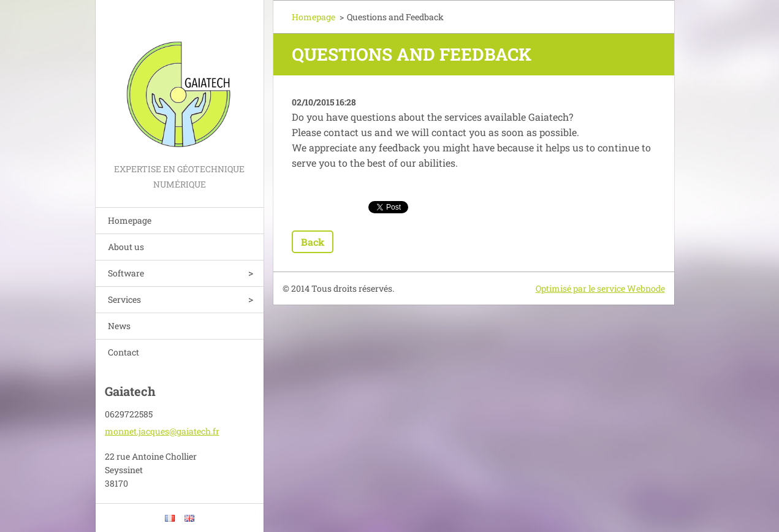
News (119, 326)
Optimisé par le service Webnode (600, 288)
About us (126, 247)
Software (126, 273)
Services (124, 299)
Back (313, 242)
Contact (123, 352)
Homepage (130, 220)
